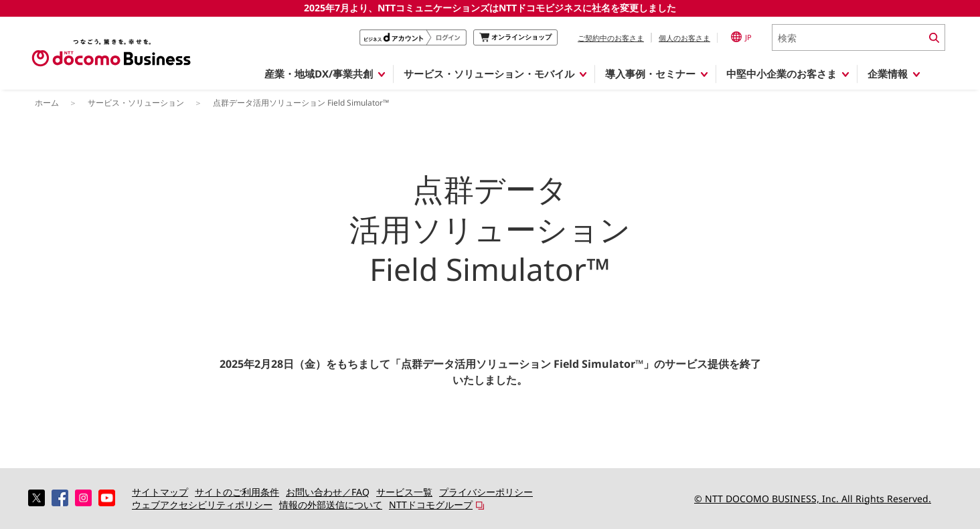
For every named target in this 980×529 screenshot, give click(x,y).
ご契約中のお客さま (611, 38)
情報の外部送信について (331, 505)
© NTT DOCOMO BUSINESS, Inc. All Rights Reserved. (813, 499)
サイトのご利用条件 (237, 492)
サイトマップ (160, 492)
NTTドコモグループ (431, 505)
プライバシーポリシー (486, 492)
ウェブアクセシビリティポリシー (202, 505)
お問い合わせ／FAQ (328, 492)
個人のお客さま (684, 38)
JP (741, 37)
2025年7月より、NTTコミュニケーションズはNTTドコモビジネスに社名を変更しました (490, 8)
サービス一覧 (404, 492)
